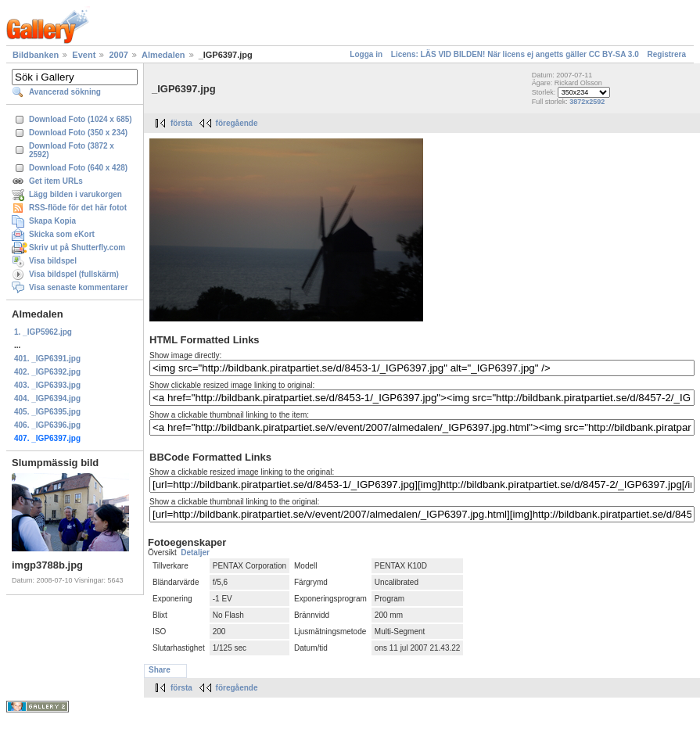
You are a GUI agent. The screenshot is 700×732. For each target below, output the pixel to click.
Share (160, 670)
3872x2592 (587, 102)
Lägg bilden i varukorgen (75, 194)
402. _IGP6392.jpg (47, 372)
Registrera (667, 54)
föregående (237, 123)
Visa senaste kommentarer (79, 287)
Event (84, 55)
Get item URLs (56, 181)
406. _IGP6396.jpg (47, 425)
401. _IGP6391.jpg (47, 359)
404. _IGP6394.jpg (47, 398)
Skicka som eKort (62, 234)
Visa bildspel (53, 261)
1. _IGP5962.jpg (43, 332)
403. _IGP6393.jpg (47, 385)
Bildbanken (36, 55)
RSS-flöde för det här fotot (78, 208)
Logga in (366, 54)
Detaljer (195, 553)
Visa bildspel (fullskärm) (74, 274)
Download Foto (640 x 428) (78, 168)
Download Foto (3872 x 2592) (72, 150)
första (181, 123)
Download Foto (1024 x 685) (81, 119)
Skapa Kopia (52, 221)
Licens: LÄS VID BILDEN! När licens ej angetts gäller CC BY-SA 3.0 (515, 54)
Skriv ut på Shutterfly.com (77, 248)
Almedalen (163, 55)
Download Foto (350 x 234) (78, 133)
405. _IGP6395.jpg (47, 412)
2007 (118, 55)
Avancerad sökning (65, 92)
